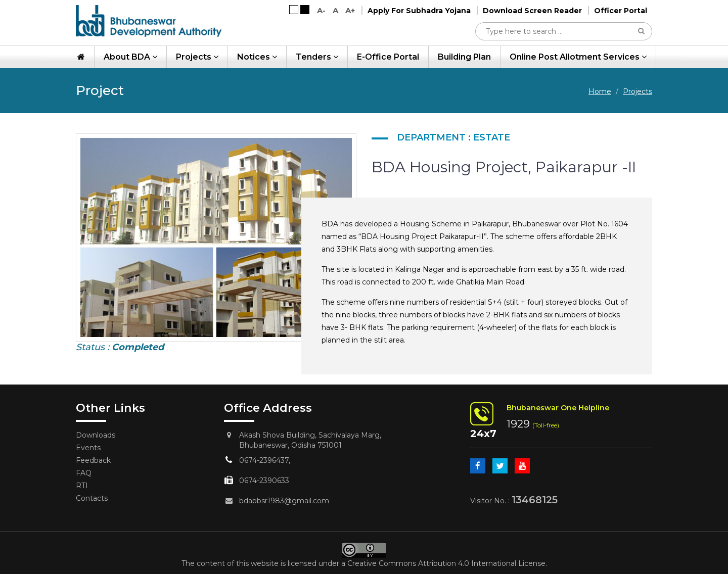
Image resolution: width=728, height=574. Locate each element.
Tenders (317, 57)
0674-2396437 (264, 460)
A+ (350, 10)
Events (88, 448)
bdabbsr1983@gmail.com (284, 501)
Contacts (92, 498)
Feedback (93, 460)
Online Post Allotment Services (578, 57)
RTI (82, 486)
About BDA (130, 57)
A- (321, 10)
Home (600, 91)
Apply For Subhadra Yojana (419, 11)
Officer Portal (621, 11)
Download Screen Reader (532, 11)
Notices (257, 57)
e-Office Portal (388, 57)
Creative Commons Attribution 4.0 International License (446, 563)
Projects (197, 57)
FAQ (84, 473)
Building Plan (464, 57)
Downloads (96, 435)
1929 (518, 424)
